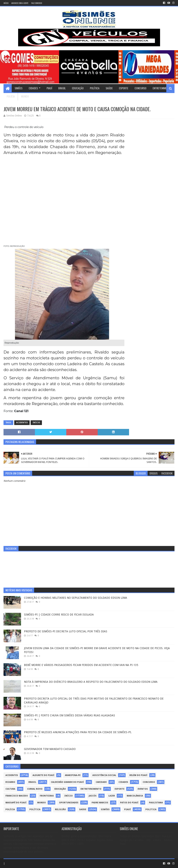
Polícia (11, 96)
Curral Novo (35, 789)
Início (6, 3)
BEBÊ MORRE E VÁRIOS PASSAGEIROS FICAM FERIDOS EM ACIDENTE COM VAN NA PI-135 (81, 665)
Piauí (49, 88)
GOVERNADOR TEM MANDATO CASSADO (50, 749)
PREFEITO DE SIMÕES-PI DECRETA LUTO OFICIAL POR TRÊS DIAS (66, 631)
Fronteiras (47, 796)
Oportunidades (69, 803)
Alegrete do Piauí (43, 775)
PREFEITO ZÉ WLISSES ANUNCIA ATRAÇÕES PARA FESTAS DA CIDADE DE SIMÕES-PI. (78, 732)
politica (151, 809)
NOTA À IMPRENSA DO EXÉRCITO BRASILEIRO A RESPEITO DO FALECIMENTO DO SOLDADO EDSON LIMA (91, 682)
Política (95, 88)
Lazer (112, 796)
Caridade (101, 782)
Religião (60, 809)
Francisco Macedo (17, 796)
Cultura (10, 789)
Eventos (143, 789)
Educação (78, 88)
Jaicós (93, 796)
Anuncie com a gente (20, 3)
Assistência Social (104, 775)
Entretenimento (162, 88)
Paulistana (156, 803)
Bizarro (10, 782)
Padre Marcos (100, 803)
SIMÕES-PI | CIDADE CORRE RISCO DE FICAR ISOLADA (59, 615)
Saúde (109, 88)
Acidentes (22, 423)
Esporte (124, 88)
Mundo (25, 96)
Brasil (62, 88)
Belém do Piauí (138, 775)
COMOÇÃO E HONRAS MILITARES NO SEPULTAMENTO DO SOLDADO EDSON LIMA (76, 598)
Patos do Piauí (129, 803)
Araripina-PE (73, 775)
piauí (128, 809)
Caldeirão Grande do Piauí (67, 782)
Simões (19, 88)
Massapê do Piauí (16, 803)
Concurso (140, 88)
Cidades (33, 88)
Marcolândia (135, 796)
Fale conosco (37, 3)
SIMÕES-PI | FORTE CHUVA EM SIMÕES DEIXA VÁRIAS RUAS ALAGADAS (70, 715)
